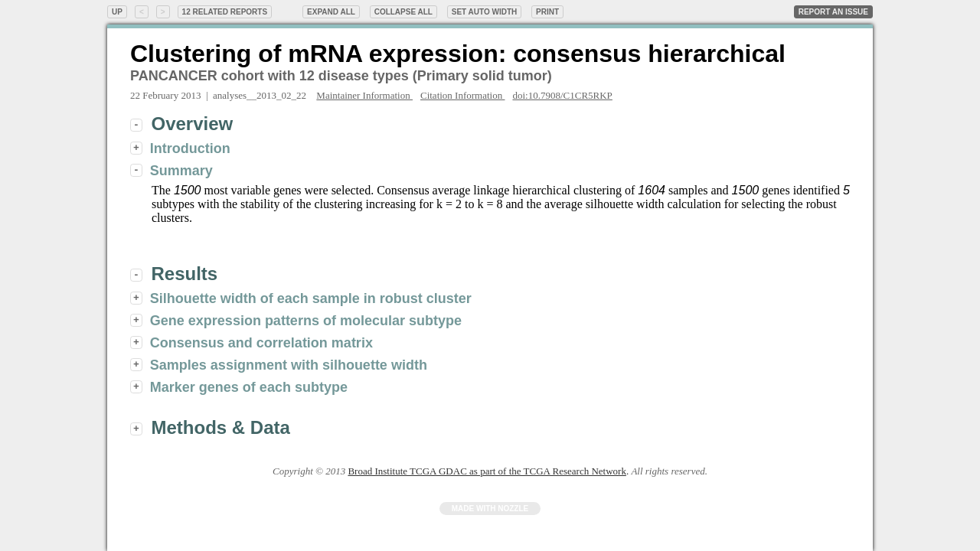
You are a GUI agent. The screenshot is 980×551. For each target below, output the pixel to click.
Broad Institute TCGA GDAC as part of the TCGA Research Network (487, 471)
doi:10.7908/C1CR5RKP (562, 95)
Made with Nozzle (490, 509)
